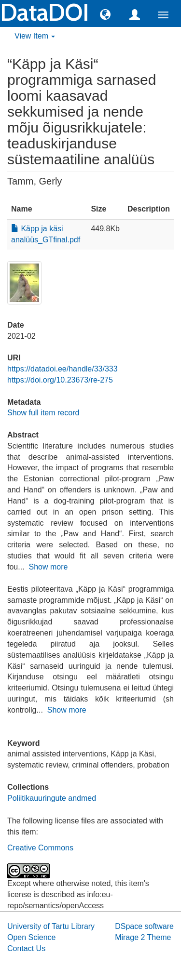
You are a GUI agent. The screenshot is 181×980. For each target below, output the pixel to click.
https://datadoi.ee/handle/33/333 (63, 369)
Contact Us (26, 948)
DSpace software (144, 926)
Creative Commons (40, 848)
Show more (48, 567)
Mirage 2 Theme (143, 937)
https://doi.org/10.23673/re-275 (60, 380)
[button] (105, 14)
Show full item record (43, 413)
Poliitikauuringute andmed (52, 798)
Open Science (32, 937)
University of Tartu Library (51, 926)
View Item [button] (35, 36)
